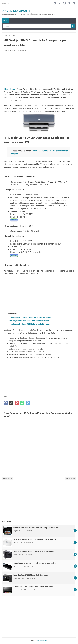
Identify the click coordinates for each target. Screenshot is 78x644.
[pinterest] (17, 403)
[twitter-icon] (60, 4)
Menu (5, 20)
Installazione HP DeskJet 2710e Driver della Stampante (30, 324)
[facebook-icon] (55, 4)
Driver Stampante (16, 11)
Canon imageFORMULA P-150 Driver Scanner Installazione (35, 563)
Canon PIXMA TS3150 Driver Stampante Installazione (33, 587)
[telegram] (28, 403)
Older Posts (71, 479)
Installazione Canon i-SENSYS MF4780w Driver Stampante (35, 551)
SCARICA (14, 220)
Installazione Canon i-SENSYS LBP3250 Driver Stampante (35, 539)
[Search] (37, 26)
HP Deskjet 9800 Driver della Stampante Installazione (29, 321)
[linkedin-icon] (69, 4)
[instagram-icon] (64, 4)
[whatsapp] (22, 403)
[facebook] (6, 403)
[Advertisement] (39, 70)
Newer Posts (7, 479)
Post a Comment (22, 50)
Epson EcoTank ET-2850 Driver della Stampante (31, 575)
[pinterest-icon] (74, 4)
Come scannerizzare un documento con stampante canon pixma (37, 528)
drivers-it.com (9, 89)
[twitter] (11, 403)
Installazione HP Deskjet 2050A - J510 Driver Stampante (30, 317)
